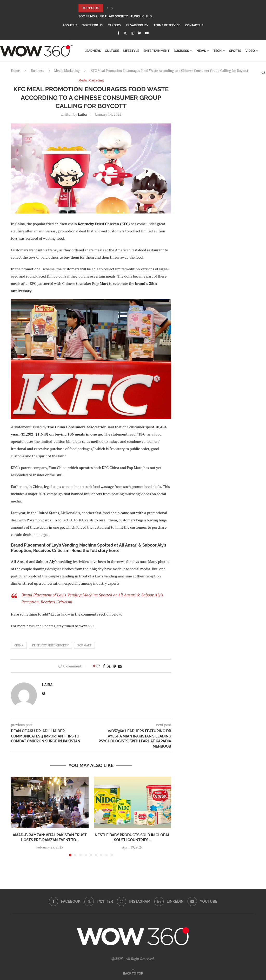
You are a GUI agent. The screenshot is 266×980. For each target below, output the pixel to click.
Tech (217, 51)
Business (181, 51)
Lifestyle (131, 51)
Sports (235, 51)
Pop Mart (84, 645)
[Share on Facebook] (104, 666)
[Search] (263, 73)
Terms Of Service (167, 25)
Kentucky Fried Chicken (51, 645)
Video (250, 51)
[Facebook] (118, 33)
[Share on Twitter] (109, 666)
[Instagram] (133, 33)
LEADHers (92, 51)
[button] (107, 8)
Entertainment (156, 51)
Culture (112, 51)
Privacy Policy (137, 25)
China (19, 645)
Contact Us (194, 25)
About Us (70, 25)
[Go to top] (133, 973)
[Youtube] (147, 33)
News (201, 51)
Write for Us (92, 25)
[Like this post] (98, 666)
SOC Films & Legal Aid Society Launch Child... (116, 16)
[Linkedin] (140, 33)
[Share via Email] (120, 666)
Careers (114, 25)
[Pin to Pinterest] (114, 666)
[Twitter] (125, 33)
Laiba (82, 114)
